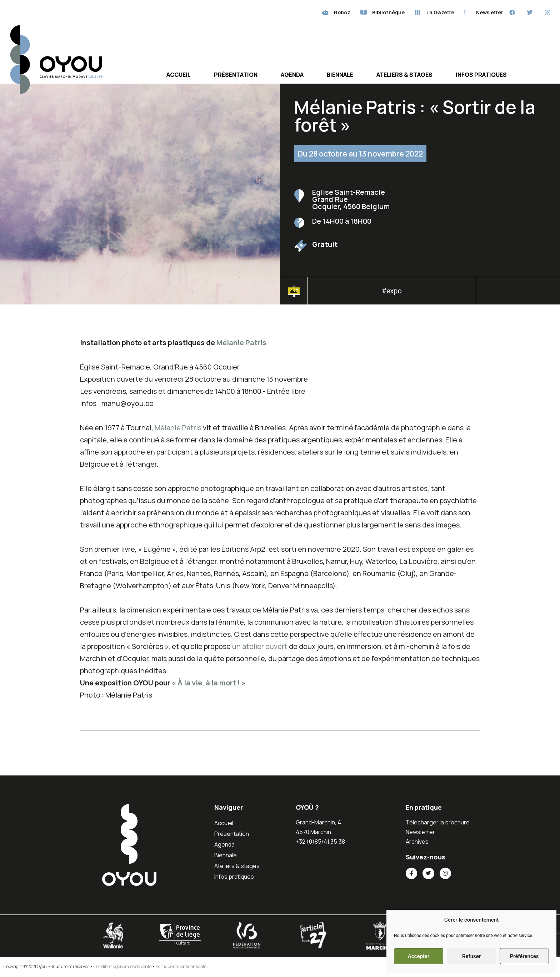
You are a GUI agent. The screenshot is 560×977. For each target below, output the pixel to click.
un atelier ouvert (261, 647)
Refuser (471, 956)
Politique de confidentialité (181, 967)
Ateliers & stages (404, 75)
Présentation (236, 75)
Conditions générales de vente (122, 967)
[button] (518, 293)
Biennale (340, 75)
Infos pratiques (481, 75)
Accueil (179, 75)
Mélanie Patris (241, 343)
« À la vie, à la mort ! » (209, 683)
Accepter (419, 956)
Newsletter (420, 832)
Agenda (292, 75)
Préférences (524, 956)
